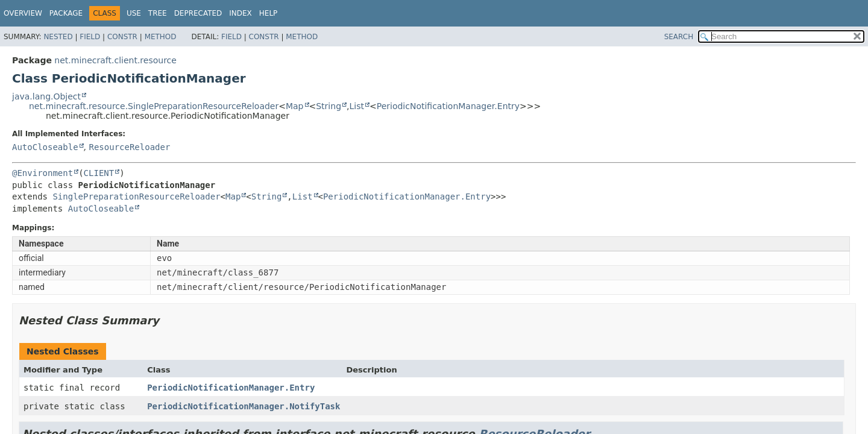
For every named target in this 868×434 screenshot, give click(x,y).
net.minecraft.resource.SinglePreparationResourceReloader (154, 106)
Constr (122, 37)
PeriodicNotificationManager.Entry (448, 106)
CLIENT (99, 173)
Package (66, 13)
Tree (158, 13)
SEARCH (679, 37)
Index (241, 13)
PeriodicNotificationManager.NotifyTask (244, 406)
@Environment (42, 173)
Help (269, 13)
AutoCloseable (45, 147)
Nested (58, 37)
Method (161, 37)
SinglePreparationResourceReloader (136, 197)
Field (90, 37)
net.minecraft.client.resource (115, 60)
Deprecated (198, 13)
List (356, 106)
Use (134, 13)
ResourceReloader (129, 147)
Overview (23, 13)
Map (295, 106)
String (329, 106)
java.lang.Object (46, 96)
